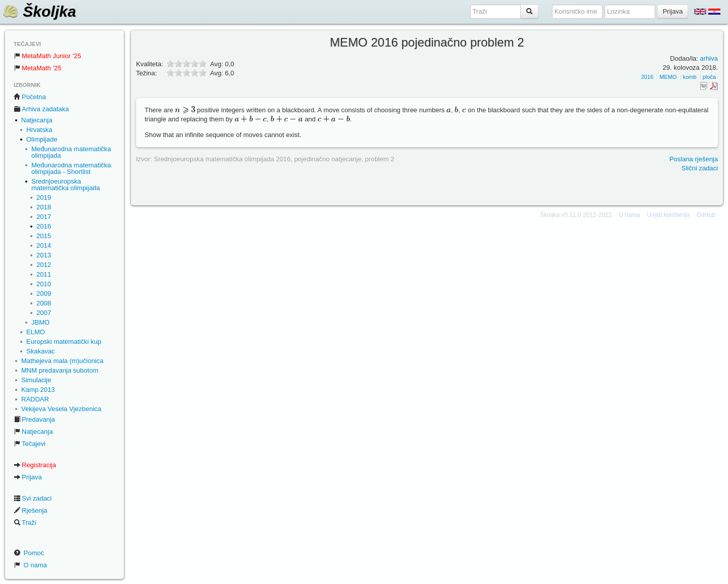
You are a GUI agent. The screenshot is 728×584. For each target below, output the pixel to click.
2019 (44, 197)
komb (690, 77)
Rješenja (31, 510)
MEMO (668, 77)
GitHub (706, 215)
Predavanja (34, 419)
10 (203, 73)
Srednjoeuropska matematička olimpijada (66, 185)
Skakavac (40, 351)
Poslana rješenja (694, 159)
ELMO (36, 332)
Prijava (28, 477)
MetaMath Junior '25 (47, 56)
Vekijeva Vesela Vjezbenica (61, 409)
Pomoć (29, 553)
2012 (44, 265)
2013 (44, 255)
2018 (44, 207)
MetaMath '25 (37, 68)
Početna (30, 97)
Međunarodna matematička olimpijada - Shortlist (71, 168)
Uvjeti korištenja (669, 215)
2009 (44, 294)
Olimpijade (42, 139)
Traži (25, 523)
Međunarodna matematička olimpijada (71, 152)
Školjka (39, 11)
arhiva (709, 58)
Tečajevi (30, 444)
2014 (44, 245)
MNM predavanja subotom (60, 370)
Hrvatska (39, 130)
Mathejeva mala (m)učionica (62, 361)
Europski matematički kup (64, 342)
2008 (44, 303)
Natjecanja (37, 120)
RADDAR (35, 399)
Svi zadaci (33, 498)
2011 (44, 274)
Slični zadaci (700, 168)
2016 (44, 226)
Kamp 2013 (38, 390)
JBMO (40, 322)
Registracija (35, 465)
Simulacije (36, 380)
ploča (709, 77)
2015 (44, 236)
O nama (30, 565)
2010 (44, 284)
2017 (44, 217)
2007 (44, 313)
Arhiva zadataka (41, 109)
